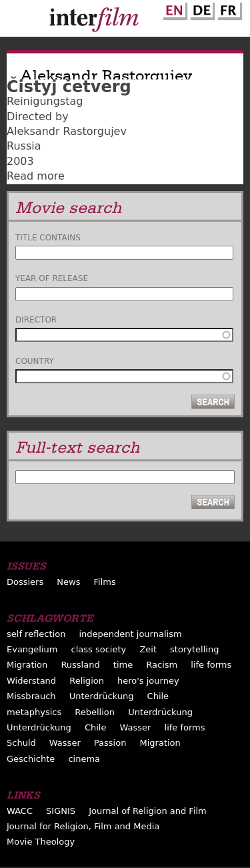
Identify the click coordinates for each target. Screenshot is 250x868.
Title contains (48, 238)
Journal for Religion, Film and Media (83, 826)
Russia (24, 146)
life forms (211, 665)
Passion (110, 743)
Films (105, 582)
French (228, 9)
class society (99, 649)
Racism (162, 665)
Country (35, 361)
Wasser (136, 727)
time (123, 665)
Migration (27, 665)
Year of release (52, 278)
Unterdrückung (102, 696)
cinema (84, 759)
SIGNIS (61, 811)
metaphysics (34, 712)
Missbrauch (31, 696)
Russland (80, 665)
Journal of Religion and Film (148, 811)
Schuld (21, 743)
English (173, 9)
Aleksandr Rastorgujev (67, 131)
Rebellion (95, 712)
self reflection (36, 634)
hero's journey (148, 681)
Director (36, 320)
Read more (36, 176)
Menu (17, 21)
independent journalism (130, 634)
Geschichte (31, 759)
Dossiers (25, 582)
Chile (158, 696)
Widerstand (31, 681)
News (68, 582)
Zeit (148, 649)
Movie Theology (41, 842)
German (201, 9)
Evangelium (32, 649)
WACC (20, 811)
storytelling (194, 649)
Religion (87, 681)
